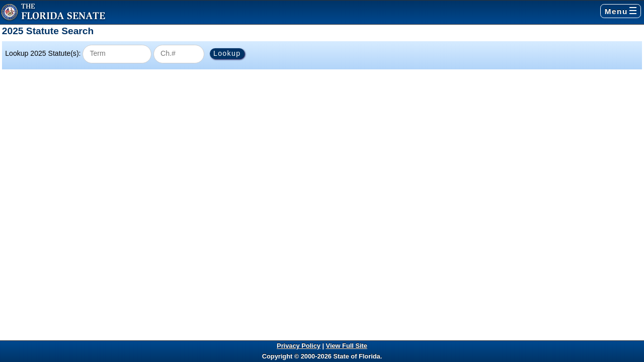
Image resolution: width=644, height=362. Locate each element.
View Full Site (347, 346)
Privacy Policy (299, 346)
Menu (621, 11)
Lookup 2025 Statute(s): (43, 53)
